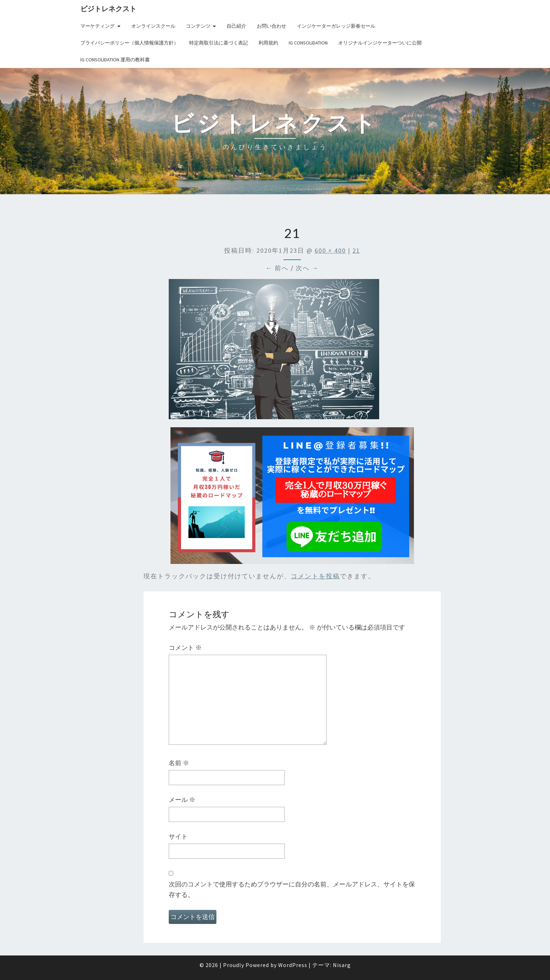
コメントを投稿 (315, 576)
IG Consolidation (308, 43)
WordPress (293, 965)
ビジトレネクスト (108, 9)
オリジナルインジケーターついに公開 (380, 43)
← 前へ (277, 268)
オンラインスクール (153, 26)
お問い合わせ (271, 26)
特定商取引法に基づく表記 (219, 43)
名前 (179, 763)
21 (356, 250)
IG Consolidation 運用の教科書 (115, 60)
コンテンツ (198, 26)
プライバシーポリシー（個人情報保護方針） (129, 43)
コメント (185, 648)
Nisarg (342, 965)
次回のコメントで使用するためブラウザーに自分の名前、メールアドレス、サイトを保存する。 (292, 890)
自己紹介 (236, 26)
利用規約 (268, 43)
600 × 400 (330, 250)
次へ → (307, 268)
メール (182, 800)
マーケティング (98, 26)
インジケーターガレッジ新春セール (336, 26)
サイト (178, 836)
